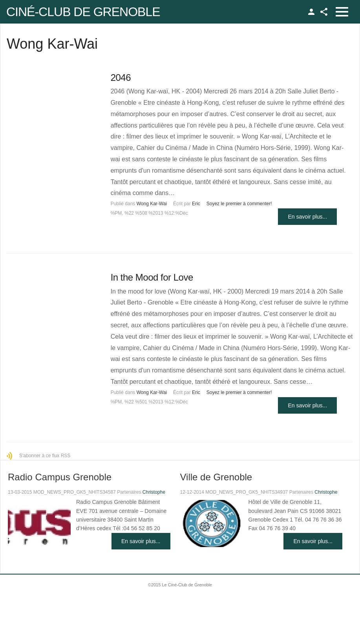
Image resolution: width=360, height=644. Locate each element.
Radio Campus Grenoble (60, 477)
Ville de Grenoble (216, 477)
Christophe (154, 492)
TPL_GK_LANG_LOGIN (311, 12)
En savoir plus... (307, 217)
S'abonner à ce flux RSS (45, 456)
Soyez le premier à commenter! (239, 204)
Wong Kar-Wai (152, 204)
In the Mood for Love (152, 277)
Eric (196, 204)
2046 (121, 78)
